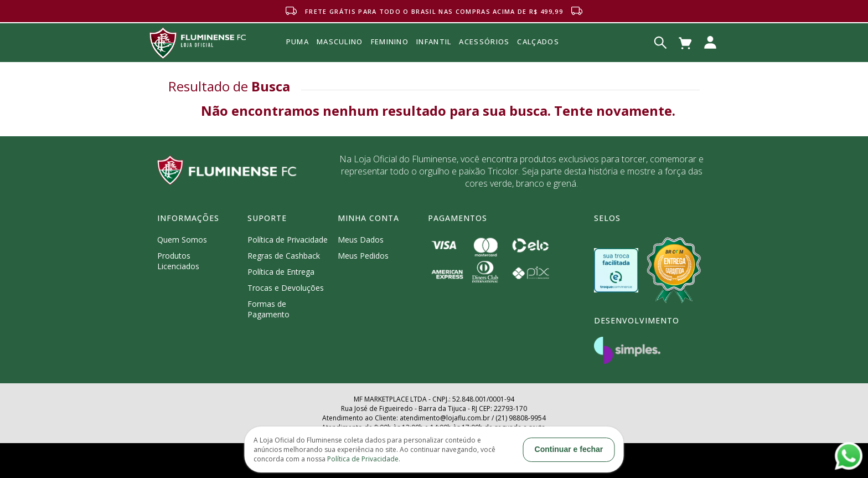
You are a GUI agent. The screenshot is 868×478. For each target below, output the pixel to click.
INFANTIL (434, 42)
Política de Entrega (281, 272)
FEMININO (390, 42)
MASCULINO (340, 42)
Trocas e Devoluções (286, 288)
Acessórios (484, 66)
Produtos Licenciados (178, 261)
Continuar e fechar (569, 449)
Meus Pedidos (363, 256)
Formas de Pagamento (268, 309)
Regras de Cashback (284, 256)
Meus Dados (361, 240)
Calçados (538, 42)
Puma (298, 54)
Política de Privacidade (288, 240)
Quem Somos (182, 240)
